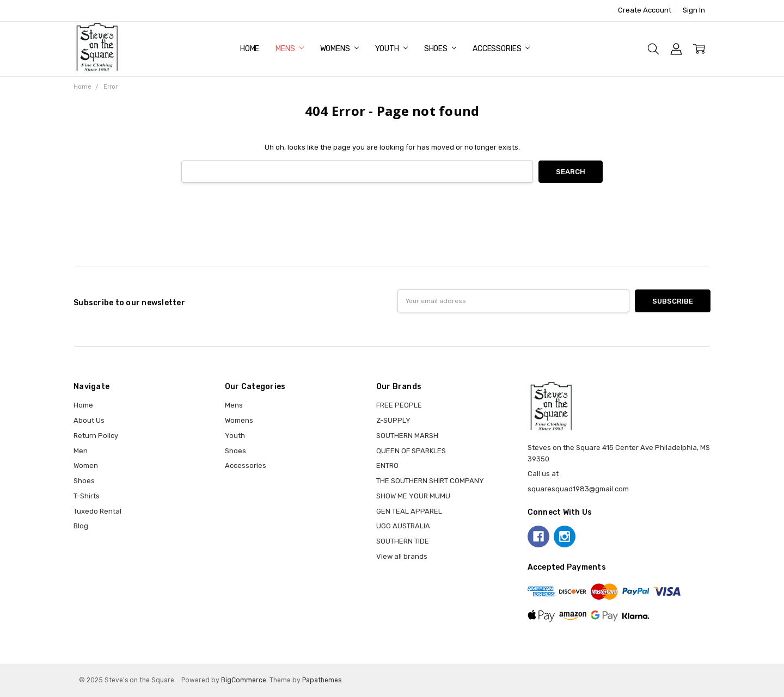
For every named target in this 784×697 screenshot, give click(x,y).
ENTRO (387, 465)
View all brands (402, 556)
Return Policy (96, 436)
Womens (339, 49)
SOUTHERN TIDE (403, 541)
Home (250, 49)
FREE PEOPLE (399, 405)
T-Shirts (87, 496)
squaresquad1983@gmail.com (578, 489)
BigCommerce (244, 680)
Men (81, 451)
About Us (89, 420)
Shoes (440, 49)
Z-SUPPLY (393, 420)
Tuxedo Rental (97, 511)
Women (86, 465)
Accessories (501, 49)
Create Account (645, 10)
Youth (391, 49)
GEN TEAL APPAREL (409, 511)
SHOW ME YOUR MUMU (413, 496)
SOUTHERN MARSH (407, 436)
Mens (289, 49)
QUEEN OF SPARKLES (411, 451)
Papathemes (322, 680)
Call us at (543, 474)
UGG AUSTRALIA (403, 526)
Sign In (694, 10)
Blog (81, 526)
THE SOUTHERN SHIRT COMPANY (430, 481)
